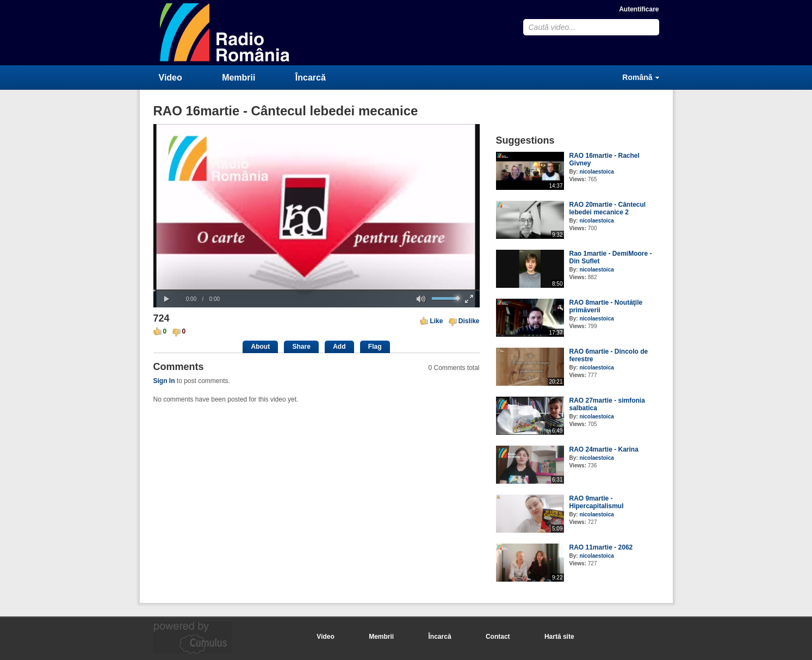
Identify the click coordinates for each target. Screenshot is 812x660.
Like (436, 321)
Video (171, 78)
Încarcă (311, 78)
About (260, 347)
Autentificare (639, 9)
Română (637, 77)
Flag (375, 347)
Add (339, 347)
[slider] (317, 290)
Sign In (164, 381)
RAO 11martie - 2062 (601, 547)
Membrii (238, 78)
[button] (167, 299)
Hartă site (559, 637)
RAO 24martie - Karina (604, 449)
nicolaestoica (596, 172)
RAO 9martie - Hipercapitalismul (597, 502)
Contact (498, 637)
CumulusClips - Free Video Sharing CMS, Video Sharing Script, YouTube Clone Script (225, 32)
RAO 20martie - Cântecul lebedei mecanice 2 (608, 208)
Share (301, 347)
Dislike (469, 321)
